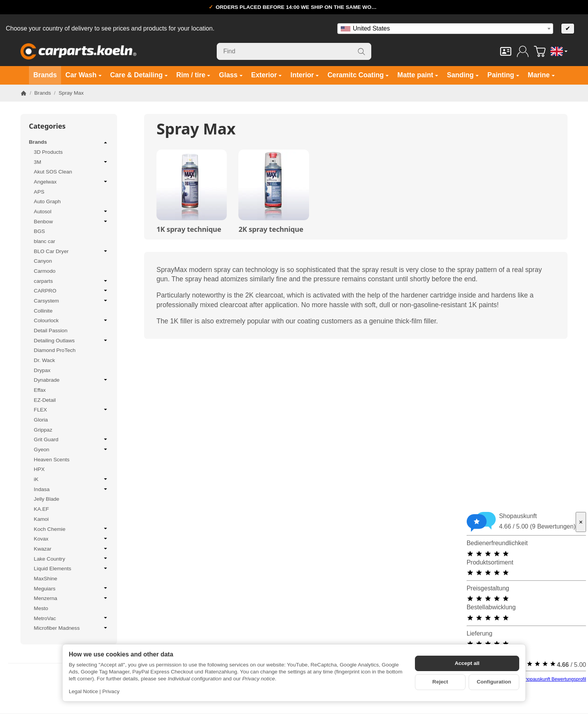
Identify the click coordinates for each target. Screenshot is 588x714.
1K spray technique (189, 229)
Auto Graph (48, 201)
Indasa (71, 489)
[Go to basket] (540, 51)
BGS (40, 231)
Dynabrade (71, 380)
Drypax (42, 370)
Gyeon (71, 449)
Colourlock (71, 320)
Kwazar (71, 549)
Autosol (71, 211)
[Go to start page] (78, 51)
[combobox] (445, 29)
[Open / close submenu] (105, 143)
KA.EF (42, 509)
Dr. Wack (45, 360)
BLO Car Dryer (71, 251)
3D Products (48, 152)
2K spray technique (271, 229)
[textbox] (445, 29)
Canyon (43, 261)
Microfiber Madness (71, 628)
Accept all (467, 663)
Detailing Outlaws (71, 340)
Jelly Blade (47, 499)
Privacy (111, 691)
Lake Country (71, 559)
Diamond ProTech (55, 350)
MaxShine (46, 579)
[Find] (294, 51)
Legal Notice (83, 691)
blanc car (45, 241)
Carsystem (71, 301)
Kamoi (42, 519)
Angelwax (71, 182)
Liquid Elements (71, 568)
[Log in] (523, 51)
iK (71, 479)
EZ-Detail (45, 400)
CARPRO (71, 291)
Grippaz (43, 430)
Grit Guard (71, 439)
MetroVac (71, 618)
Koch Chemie (71, 529)
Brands (69, 143)
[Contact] (506, 51)
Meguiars (71, 588)
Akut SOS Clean (53, 172)
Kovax (71, 539)
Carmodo (45, 271)
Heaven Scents (52, 460)
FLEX (71, 410)
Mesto (41, 608)
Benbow (71, 221)
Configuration (494, 682)
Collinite (43, 311)
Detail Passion (51, 331)
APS (39, 192)
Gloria (41, 420)
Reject (440, 682)
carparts (71, 281)
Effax (40, 390)
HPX (39, 469)
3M (71, 162)
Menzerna (71, 598)
